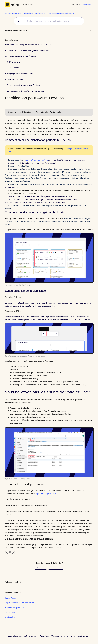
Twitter (10, 553)
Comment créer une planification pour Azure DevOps (28, 45)
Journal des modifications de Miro (23, 636)
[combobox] (49, 21)
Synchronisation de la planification (21, 56)
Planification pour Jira (14, 608)
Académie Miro (83, 636)
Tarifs (72, 636)
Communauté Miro (60, 636)
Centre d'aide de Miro (13, 13)
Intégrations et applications (34, 13)
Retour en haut (13, 582)
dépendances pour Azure (46, 493)
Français (75, 4)
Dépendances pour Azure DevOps (19, 603)
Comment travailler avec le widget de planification (27, 51)
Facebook (6, 553)
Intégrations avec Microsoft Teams (61, 13)
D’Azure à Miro (13, 68)
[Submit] (17, 21)
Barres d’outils (11, 612)
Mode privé (10, 617)
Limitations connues (14, 79)
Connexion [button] (86, 4)
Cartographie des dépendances (19, 74)
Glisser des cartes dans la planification (23, 85)
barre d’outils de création (37, 160)
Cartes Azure (10, 598)
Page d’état (44, 636)
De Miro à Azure (13, 62)
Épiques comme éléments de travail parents (26, 91)
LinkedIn (14, 553)
